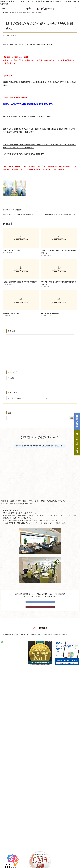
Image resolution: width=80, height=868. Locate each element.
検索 (10, 419)
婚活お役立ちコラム (12, 830)
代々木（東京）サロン (13, 841)
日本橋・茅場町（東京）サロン (16, 848)
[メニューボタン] (4, 8)
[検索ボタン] (76, 8)
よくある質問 (9, 809)
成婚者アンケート (11, 806)
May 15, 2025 (71, 529)
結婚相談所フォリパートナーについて (19, 757)
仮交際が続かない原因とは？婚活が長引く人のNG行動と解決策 (31, 341)
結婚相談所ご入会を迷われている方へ (19, 781)
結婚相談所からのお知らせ (15, 827)
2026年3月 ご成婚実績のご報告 (19, 346)
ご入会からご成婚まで (13, 764)
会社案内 (32, 750)
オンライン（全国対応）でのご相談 (18, 858)
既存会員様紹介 (10, 771)
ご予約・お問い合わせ (77, 443)
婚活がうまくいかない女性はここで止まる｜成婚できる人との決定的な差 (35, 364)
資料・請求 (40, 616)
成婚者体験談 (9, 802)
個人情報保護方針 (44, 750)
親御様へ (8, 788)
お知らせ (19, 35)
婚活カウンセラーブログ (14, 834)
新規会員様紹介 (10, 774)
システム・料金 (10, 795)
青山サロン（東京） (12, 851)
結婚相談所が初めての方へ (15, 760)
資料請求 (8, 820)
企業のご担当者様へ (12, 813)
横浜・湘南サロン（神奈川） (15, 855)
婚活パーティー (10, 767)
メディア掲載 (9, 837)
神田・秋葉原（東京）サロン (15, 844)
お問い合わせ (9, 816)
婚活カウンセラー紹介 (13, 799)
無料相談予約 (40, 608)
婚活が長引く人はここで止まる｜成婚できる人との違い (29, 359)
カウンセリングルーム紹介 (15, 778)
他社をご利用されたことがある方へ (18, 785)
